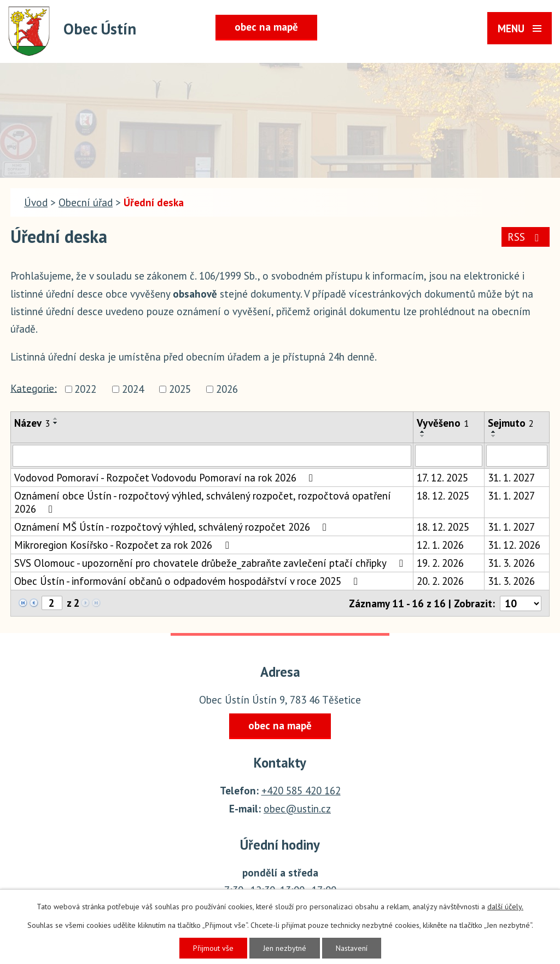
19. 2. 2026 (440, 563)
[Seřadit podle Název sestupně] (56, 423)
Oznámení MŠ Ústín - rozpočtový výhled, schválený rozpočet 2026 (173, 527)
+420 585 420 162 (301, 791)
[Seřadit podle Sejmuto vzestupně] (494, 432)
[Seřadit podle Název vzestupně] (56, 419)
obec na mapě (266, 27)
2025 (180, 390)
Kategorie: (34, 388)
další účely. (505, 907)
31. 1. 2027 (511, 478)
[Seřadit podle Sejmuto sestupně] (494, 436)
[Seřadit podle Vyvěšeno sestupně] (423, 436)
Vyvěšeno (443, 423)
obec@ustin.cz (297, 809)
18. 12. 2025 (443, 496)
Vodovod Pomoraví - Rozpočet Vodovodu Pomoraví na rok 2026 (166, 478)
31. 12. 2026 (514, 545)
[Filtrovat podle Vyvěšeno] (449, 456)
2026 (227, 390)
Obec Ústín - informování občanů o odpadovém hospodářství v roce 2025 (188, 581)
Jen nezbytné (285, 948)
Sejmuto (511, 423)
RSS (525, 237)
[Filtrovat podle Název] (212, 456)
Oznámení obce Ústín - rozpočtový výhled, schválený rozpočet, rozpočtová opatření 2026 (203, 502)
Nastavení (352, 948)
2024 (133, 390)
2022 (85, 390)
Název (32, 423)
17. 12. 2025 (442, 478)
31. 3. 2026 (511, 563)
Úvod (36, 202)
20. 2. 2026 (440, 581)
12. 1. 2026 (440, 545)
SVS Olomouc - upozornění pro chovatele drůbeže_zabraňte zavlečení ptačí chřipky (211, 563)
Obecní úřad (86, 202)
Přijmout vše (213, 948)
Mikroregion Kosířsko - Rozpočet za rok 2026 (124, 545)
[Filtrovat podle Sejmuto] (517, 456)
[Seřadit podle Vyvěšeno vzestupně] (423, 432)
